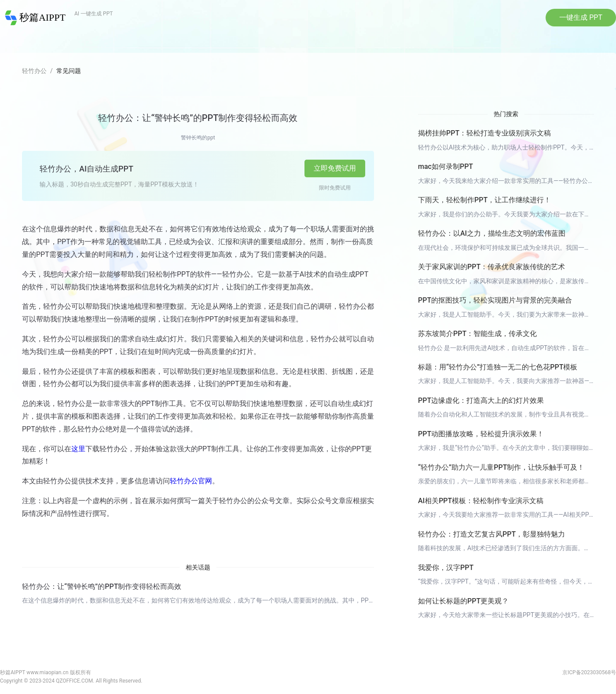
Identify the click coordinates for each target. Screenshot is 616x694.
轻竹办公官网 (191, 481)
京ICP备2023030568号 (589, 672)
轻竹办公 (34, 71)
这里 (78, 449)
